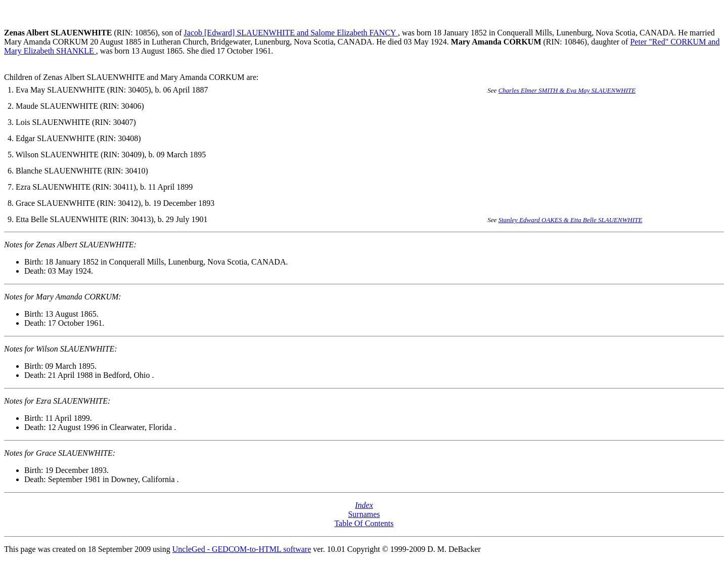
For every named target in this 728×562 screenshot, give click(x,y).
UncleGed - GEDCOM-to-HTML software (242, 549)
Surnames (364, 514)
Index (364, 505)
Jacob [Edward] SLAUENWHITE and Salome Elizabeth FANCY (291, 33)
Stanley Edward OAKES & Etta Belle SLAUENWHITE (571, 220)
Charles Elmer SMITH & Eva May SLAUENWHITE (567, 90)
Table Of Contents (364, 523)
